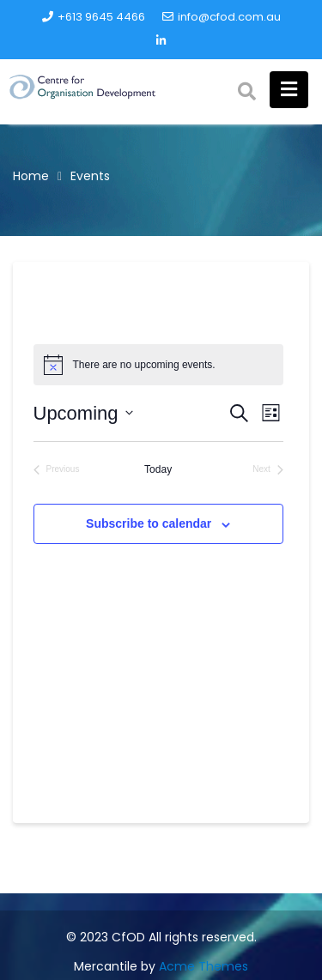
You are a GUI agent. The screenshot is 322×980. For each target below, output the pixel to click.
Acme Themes (204, 966)
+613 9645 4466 (94, 17)
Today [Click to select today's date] (158, 469)
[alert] (158, 365)
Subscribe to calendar (149, 523)
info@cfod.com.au (222, 17)
